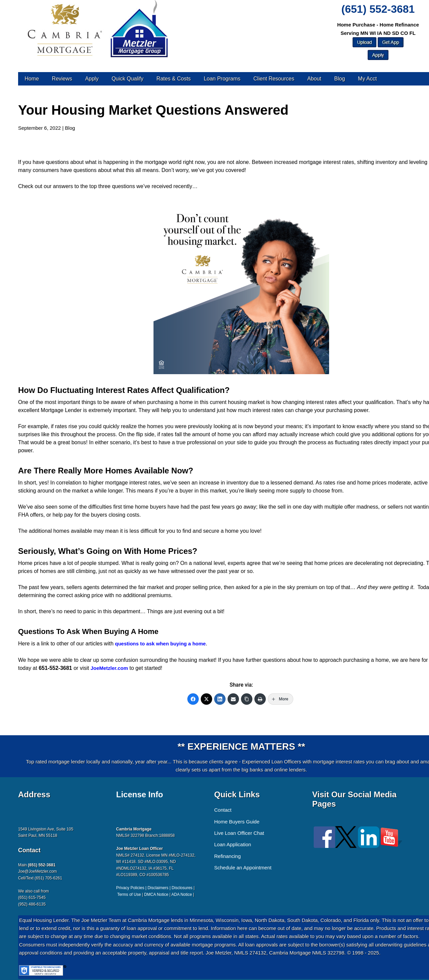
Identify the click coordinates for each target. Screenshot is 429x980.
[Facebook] (193, 699)
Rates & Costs (174, 79)
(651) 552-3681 (378, 9)
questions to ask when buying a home (160, 644)
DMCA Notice (156, 895)
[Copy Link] (247, 699)
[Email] (233, 699)
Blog (340, 79)
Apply (92, 79)
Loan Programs (222, 79)
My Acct (367, 79)
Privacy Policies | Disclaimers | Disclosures (155, 888)
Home (32, 79)
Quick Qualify (128, 79)
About (314, 79)
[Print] (260, 699)
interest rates (321, 402)
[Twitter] (206, 699)
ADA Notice (181, 895)
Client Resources (274, 79)
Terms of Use (129, 895)
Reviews (62, 79)
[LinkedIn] (220, 699)
